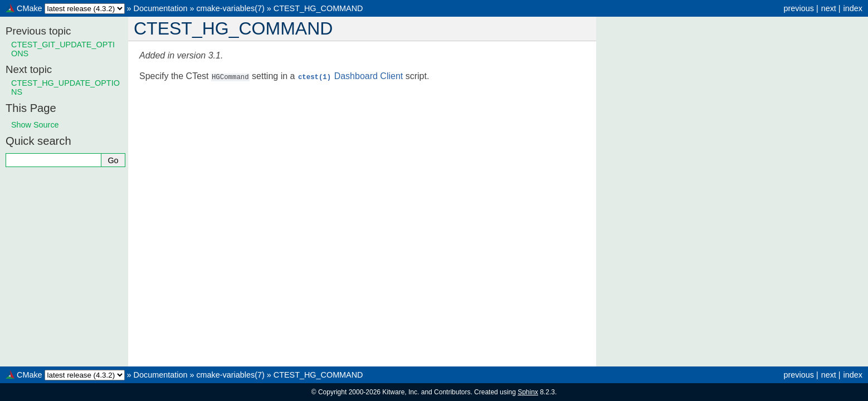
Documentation (161, 8)
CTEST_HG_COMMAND (318, 8)
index (853, 8)
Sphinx (528, 392)
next (829, 8)
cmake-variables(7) (230, 8)
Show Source (35, 125)
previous (798, 8)
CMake (30, 8)
